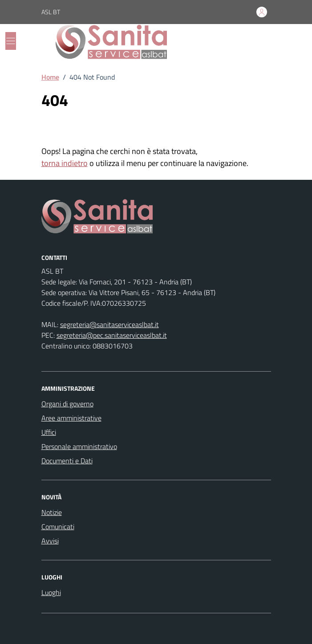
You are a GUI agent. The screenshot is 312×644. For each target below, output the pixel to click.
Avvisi (50, 541)
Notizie (52, 512)
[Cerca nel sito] (260, 42)
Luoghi (51, 592)
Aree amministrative (71, 418)
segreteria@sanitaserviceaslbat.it (109, 324)
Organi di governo (67, 404)
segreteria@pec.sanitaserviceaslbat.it (112, 335)
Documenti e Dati (67, 461)
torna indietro (65, 163)
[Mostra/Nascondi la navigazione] (11, 41)
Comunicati (58, 527)
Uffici (49, 432)
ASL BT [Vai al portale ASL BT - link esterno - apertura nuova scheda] (51, 12)
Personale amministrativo (79, 446)
